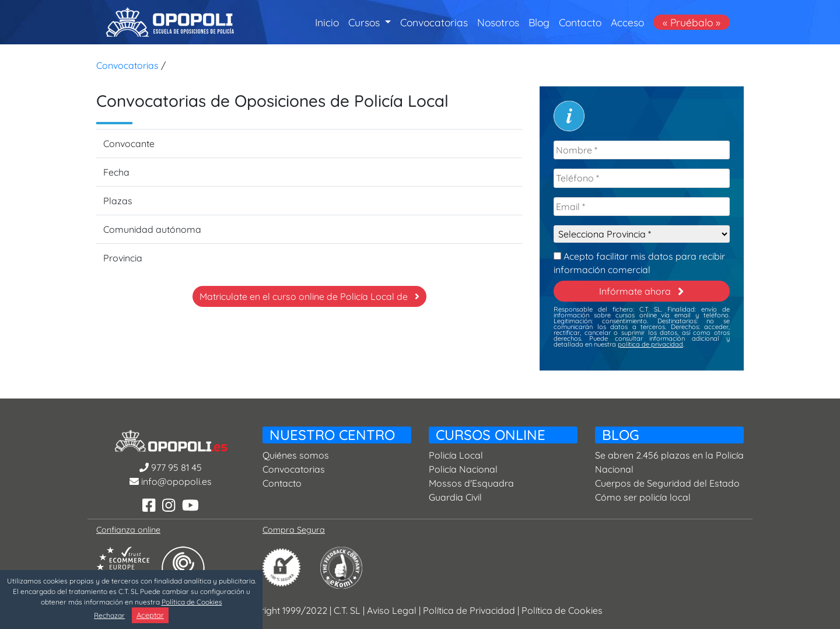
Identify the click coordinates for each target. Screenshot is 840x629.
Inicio (327, 22)
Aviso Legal (392, 610)
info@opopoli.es (171, 481)
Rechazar (109, 615)
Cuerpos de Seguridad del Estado (667, 483)
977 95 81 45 (171, 467)
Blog (539, 22)
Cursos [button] (365, 22)
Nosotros (498, 22)
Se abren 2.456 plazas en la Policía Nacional (669, 462)
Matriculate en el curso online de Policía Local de (309, 296)
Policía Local (456, 455)
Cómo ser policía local (643, 497)
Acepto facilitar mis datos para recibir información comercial (639, 261)
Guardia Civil (455, 497)
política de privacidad (650, 344)
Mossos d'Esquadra (471, 483)
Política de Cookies (562, 610)
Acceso (627, 22)
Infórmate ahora (641, 291)
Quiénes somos (296, 455)
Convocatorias (434, 22)
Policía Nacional (463, 469)
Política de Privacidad (469, 610)
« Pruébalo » (692, 22)
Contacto (580, 22)
